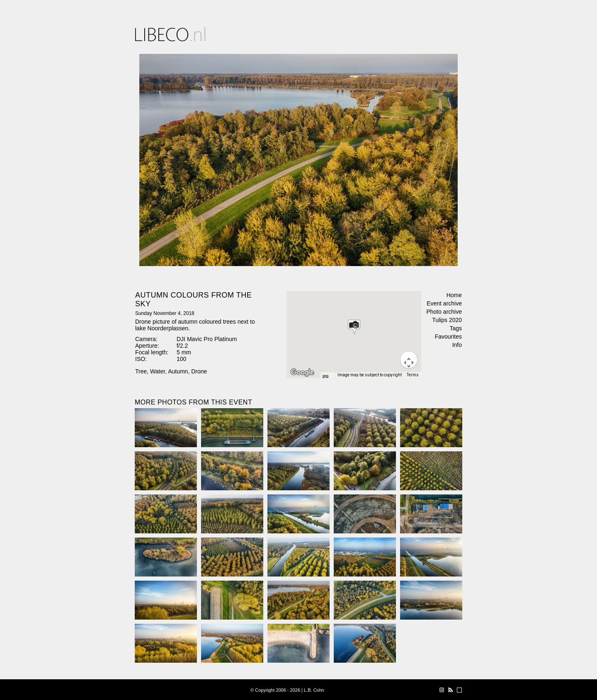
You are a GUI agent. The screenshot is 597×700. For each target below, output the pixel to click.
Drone (199, 371)
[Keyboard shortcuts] (328, 378)
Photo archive (444, 312)
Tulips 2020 (447, 320)
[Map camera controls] (409, 360)
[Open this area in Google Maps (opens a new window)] (302, 373)
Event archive (444, 303)
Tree (141, 371)
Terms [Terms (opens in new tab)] (413, 375)
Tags (456, 328)
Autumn (178, 371)
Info (457, 345)
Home (454, 295)
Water (158, 371)
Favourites (448, 337)
